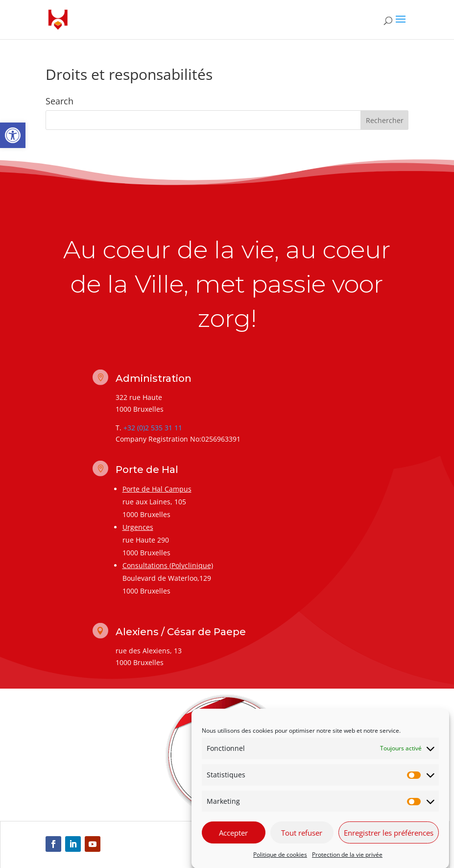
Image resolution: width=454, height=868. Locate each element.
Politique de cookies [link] (280, 863)
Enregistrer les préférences (389, 841)
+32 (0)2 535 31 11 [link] (153, 428)
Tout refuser (302, 841)
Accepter (233, 841)
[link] (13, 135)
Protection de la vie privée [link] (347, 863)
